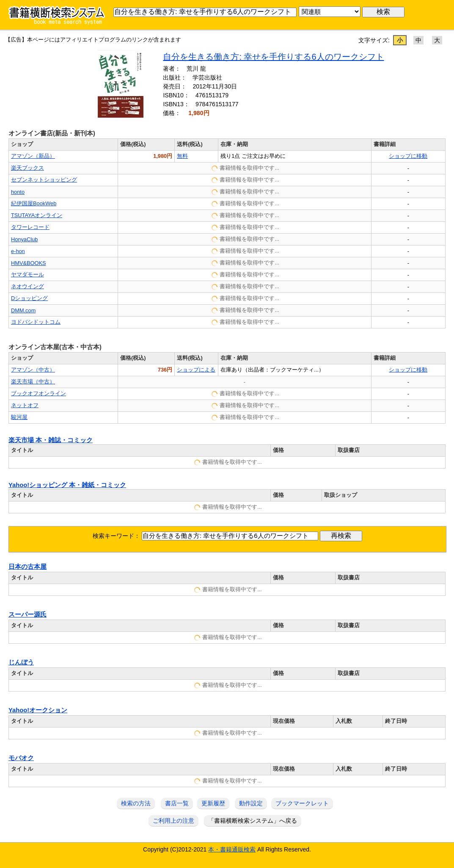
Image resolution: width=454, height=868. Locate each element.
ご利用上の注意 (173, 821)
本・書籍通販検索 (232, 849)
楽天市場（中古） (33, 382)
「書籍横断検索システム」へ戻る (253, 821)
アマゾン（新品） (33, 156)
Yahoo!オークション (38, 710)
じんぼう (21, 662)
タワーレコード (30, 227)
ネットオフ (25, 405)
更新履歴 (213, 803)
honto (18, 192)
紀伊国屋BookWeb (34, 203)
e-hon (18, 251)
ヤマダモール (28, 274)
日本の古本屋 (28, 567)
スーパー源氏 (28, 614)
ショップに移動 (408, 156)
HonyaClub (24, 239)
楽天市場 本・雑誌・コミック (51, 440)
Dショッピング (29, 298)
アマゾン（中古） (33, 370)
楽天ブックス (28, 168)
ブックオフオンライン (39, 393)
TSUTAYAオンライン (37, 215)
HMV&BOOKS (29, 263)
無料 (182, 156)
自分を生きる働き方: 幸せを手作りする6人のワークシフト (273, 57)
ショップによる (196, 370)
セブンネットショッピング (44, 180)
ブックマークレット (302, 803)
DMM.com (23, 310)
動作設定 (251, 803)
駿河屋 (19, 417)
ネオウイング (28, 286)
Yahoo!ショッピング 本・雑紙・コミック (67, 485)
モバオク (21, 758)
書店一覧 (177, 803)
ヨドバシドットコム (36, 322)
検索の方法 (136, 803)
